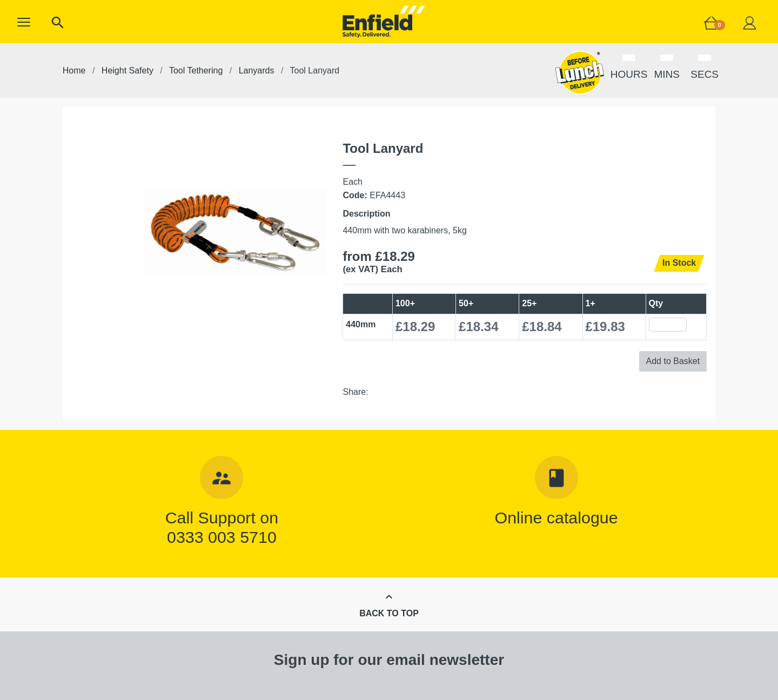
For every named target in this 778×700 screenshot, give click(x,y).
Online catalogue (556, 517)
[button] (24, 22)
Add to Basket (673, 361)
